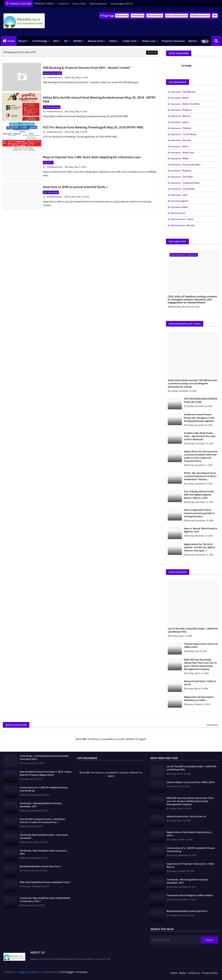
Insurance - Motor (180, 98)
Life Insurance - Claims (182, 219)
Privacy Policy (79, 4)
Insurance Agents (179, 201)
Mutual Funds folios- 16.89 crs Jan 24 (200, 683)
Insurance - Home (179, 146)
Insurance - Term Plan (182, 177)
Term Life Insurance (177, 15)
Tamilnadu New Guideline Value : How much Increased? (44, 836)
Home (11, 41)
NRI (215, 15)
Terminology (40, 41)
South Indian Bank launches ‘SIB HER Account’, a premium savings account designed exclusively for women (193, 383)
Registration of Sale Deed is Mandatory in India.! (199, 699)
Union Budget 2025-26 (122, 4)
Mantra (193, 41)
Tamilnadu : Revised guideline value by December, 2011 (41, 805)
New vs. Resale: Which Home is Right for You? (201, 530)
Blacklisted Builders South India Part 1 (40, 866)
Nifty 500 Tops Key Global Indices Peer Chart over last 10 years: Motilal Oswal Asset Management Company (200, 664)
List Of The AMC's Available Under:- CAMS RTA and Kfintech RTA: (193, 630)
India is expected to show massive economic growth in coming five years (199, 513)
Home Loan (149, 41)
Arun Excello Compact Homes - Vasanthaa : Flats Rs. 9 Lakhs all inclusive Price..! (43, 821)
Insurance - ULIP (179, 195)
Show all (152, 52)
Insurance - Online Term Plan (185, 104)
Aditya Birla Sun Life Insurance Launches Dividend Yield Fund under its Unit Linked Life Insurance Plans (201, 456)
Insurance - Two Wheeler (183, 92)
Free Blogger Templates (74, 972)
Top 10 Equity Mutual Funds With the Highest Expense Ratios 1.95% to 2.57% (199, 495)
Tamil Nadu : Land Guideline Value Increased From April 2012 (44, 757)
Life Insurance (155, 15)
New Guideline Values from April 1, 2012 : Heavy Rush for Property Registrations (46, 773)
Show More (212, 725)
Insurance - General (180, 140)
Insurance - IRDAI (179, 158)
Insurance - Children (181, 128)
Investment (137, 15)
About (183, 973)
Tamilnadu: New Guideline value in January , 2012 (44, 852)
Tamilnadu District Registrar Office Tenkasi (190, 895)
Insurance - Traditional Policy (185, 183)
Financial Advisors (99, 4)
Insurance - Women (180, 116)
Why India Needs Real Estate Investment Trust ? (45, 882)
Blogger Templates (29, 972)
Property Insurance (173, 41)
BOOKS (78, 41)
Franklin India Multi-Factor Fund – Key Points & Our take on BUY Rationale (200, 436)
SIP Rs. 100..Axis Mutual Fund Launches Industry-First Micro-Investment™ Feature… (200, 476)
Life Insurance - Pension (183, 225)
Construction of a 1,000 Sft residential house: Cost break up (44, 789)
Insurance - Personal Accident (185, 165)
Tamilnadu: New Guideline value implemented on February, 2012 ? (45, 900)
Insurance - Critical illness (183, 134)
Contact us (64, 4)
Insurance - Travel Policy (183, 189)
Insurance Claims (179, 207)
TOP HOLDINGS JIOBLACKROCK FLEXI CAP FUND (201, 400)
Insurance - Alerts (179, 122)
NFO (56, 41)
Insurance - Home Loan (182, 152)
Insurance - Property (181, 110)
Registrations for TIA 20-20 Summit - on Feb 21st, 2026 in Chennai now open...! (199, 547)
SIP (66, 41)
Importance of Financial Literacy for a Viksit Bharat (190, 865)
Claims (113, 41)
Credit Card (129, 41)
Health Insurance (200, 15)
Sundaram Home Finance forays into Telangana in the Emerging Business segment (199, 418)
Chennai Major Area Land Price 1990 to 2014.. (201, 645)
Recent (22, 41)
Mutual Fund (95, 41)
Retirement (122, 15)
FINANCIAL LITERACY (45, 4)
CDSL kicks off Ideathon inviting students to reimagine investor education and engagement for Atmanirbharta (193, 300)
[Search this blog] (176, 940)
